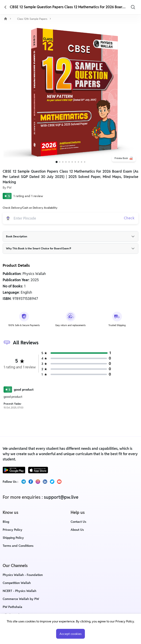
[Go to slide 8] (78, 162)
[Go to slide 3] (63, 162)
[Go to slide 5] (69, 162)
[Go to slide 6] (72, 162)
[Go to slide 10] (85, 162)
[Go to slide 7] (75, 162)
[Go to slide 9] (82, 162)
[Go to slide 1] (56, 162)
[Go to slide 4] (66, 162)
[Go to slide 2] (60, 162)
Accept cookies (71, 634)
